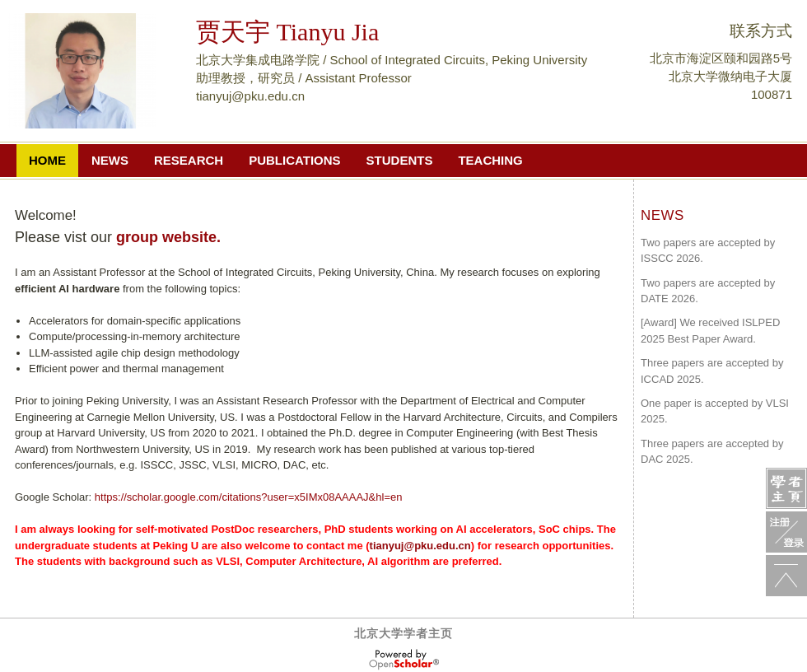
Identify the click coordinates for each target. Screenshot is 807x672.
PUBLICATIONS (294, 160)
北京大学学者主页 (403, 633)
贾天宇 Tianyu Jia (287, 32)
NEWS (110, 160)
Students (400, 160)
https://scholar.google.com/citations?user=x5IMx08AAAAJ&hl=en (249, 497)
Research (189, 160)
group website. (168, 237)
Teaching (490, 160)
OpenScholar (404, 660)
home (47, 160)
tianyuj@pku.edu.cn (420, 546)
